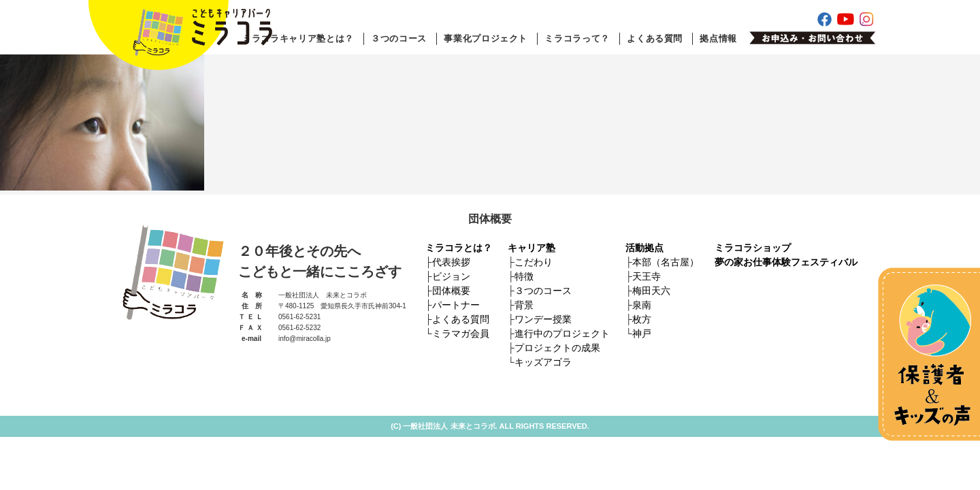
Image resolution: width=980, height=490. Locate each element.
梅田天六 (651, 291)
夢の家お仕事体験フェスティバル (786, 262)
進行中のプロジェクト (562, 333)
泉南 (642, 305)
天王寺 (647, 276)
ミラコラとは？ (459, 248)
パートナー (456, 305)
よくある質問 (655, 38)
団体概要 (451, 291)
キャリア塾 (532, 248)
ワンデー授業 (543, 319)
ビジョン (451, 276)
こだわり (534, 262)
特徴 (524, 276)
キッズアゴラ (543, 362)
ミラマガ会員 (461, 333)
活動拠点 (644, 248)
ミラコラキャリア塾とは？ (298, 38)
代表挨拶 (451, 262)
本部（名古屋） (666, 262)
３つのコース (399, 38)
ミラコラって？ (577, 38)
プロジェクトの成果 (557, 348)
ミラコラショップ (753, 248)
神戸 (642, 333)
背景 (524, 305)
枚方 (642, 319)
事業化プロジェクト (486, 38)
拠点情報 (718, 38)
